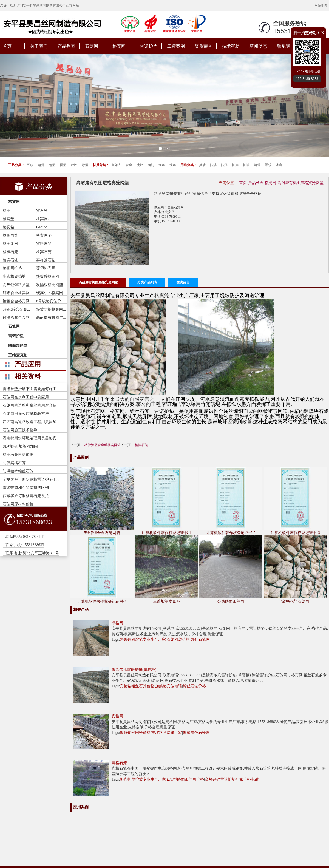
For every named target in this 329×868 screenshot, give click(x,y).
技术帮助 (231, 46)
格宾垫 (8, 219)
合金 (129, 165)
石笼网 (92, 46)
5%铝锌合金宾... (16, 309)
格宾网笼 (10, 235)
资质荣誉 (203, 46)
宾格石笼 (119, 763)
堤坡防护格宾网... (51, 309)
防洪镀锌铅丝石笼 (18, 471)
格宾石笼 (44, 252)
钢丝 (162, 165)
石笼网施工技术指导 (20, 430)
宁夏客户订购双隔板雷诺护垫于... (31, 479)
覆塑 (63, 165)
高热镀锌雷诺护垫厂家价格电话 (232, 779)
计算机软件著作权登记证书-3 (295, 533)
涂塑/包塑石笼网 (295, 601)
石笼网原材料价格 (18, 504)
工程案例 (176, 46)
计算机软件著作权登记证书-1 (166, 533)
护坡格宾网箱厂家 (167, 733)
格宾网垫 (44, 235)
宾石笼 (42, 211)
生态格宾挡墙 (14, 276)
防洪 (213, 165)
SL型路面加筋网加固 (20, 446)
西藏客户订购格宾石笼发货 (26, 496)
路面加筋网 (18, 346)
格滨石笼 (10, 260)
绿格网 (117, 623)
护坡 (246, 165)
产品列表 (66, 46)
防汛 (224, 165)
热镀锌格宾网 (48, 276)
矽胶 (74, 165)
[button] (25, 106)
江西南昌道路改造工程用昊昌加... (31, 422)
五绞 (30, 165)
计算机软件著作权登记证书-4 (102, 601)
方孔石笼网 (200, 639)
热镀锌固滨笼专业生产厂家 (143, 639)
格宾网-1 (44, 219)
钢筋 (151, 165)
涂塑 (85, 165)
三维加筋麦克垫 (166, 601)
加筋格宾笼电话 (169, 686)
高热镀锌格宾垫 (16, 285)
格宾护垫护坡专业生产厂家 (143, 779)
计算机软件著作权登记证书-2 (231, 533)
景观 (268, 165)
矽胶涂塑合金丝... (18, 318)
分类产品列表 (147, 282)
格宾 (7, 211)
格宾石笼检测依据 (18, 455)
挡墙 (202, 165)
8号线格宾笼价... (50, 301)
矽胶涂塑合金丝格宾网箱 (103, 445)
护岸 (235, 165)
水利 (279, 165)
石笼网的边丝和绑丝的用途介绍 (30, 405)
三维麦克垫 (18, 355)
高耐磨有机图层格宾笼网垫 (300, 183)
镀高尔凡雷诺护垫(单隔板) (134, 670)
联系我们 (286, 46)
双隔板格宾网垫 (50, 285)
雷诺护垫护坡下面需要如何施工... (31, 389)
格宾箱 (8, 227)
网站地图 (321, 5)
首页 (7, 46)
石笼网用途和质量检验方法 (26, 414)
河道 (257, 165)
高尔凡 (116, 165)
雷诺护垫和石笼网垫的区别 (26, 488)
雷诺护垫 (149, 46)
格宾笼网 (10, 244)
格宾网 (119, 46)
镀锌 (140, 165)
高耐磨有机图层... (51, 318)
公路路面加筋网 (231, 601)
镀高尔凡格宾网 (50, 293)
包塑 (52, 165)
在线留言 (183, 282)
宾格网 (117, 716)
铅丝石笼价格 (194, 686)
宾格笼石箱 (46, 260)
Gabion (42, 227)
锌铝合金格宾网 (16, 293)
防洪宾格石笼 (14, 463)
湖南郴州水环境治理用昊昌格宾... (31, 438)
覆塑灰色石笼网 (196, 733)
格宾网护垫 (12, 268)
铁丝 (173, 165)
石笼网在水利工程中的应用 (26, 397)
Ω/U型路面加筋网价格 (185, 779)
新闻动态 (258, 46)
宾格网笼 (44, 244)
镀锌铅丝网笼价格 (135, 733)
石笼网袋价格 (178, 639)
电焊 (41, 165)
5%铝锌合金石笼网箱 (102, 533)
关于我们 (39, 46)
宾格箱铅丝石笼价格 (137, 686)
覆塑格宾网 (46, 268)
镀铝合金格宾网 (16, 301)
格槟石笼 (10, 252)
